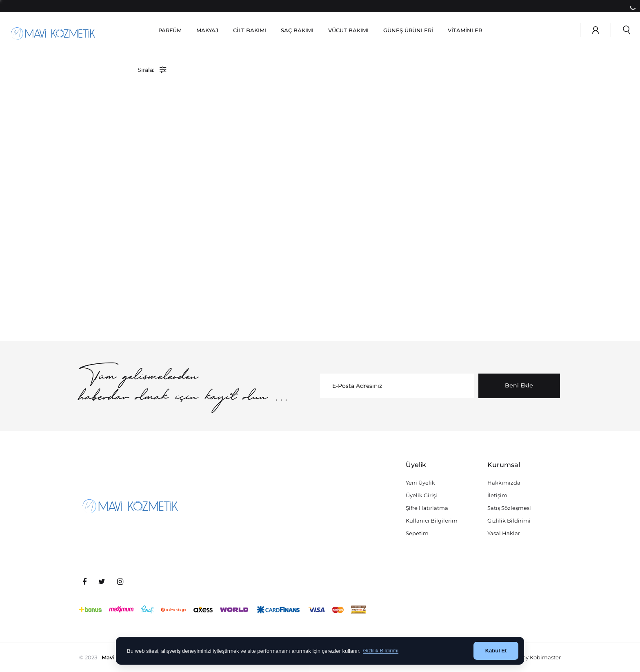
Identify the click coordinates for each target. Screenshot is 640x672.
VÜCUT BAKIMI (348, 30)
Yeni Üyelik (420, 483)
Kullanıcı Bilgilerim (432, 521)
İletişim (497, 495)
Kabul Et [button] (496, 651)
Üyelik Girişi (421, 495)
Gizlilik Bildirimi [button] (381, 651)
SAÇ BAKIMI (297, 30)
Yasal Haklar (504, 533)
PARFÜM (170, 30)
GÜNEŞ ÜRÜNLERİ (408, 30)
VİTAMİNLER (465, 30)
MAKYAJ (207, 30)
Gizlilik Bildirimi (509, 521)
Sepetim (417, 533)
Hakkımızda (504, 483)
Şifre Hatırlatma (427, 508)
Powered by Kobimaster (529, 657)
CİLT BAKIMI (250, 30)
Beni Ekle (519, 385)
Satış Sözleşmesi (509, 508)
